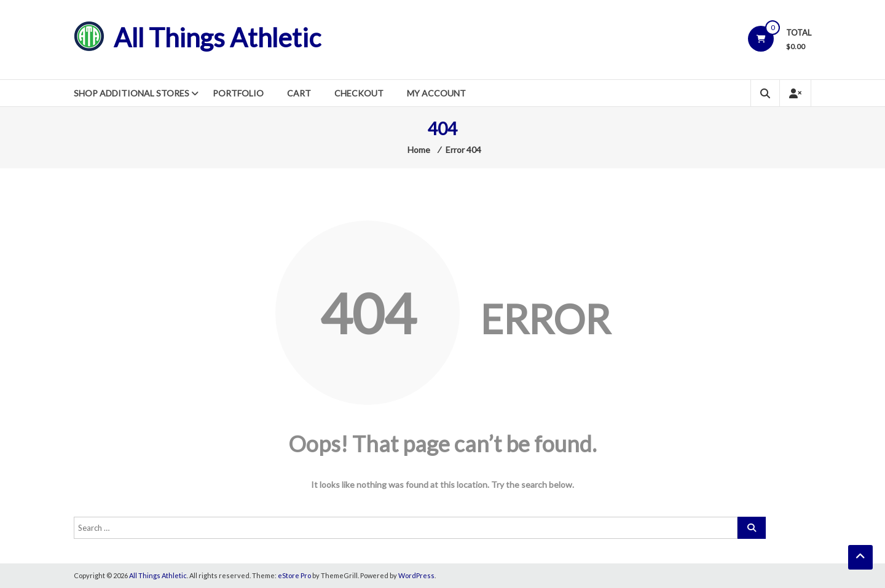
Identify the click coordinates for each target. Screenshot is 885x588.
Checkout (359, 93)
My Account (436, 93)
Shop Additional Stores (132, 93)
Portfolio (238, 93)
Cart (299, 93)
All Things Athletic (217, 37)
